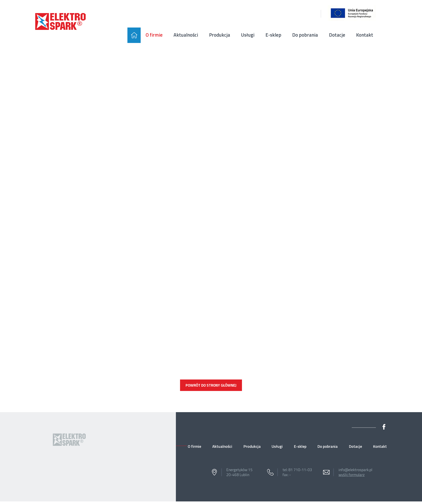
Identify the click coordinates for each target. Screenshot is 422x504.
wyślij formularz (352, 475)
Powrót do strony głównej (211, 385)
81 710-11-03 (300, 470)
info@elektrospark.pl (355, 470)
